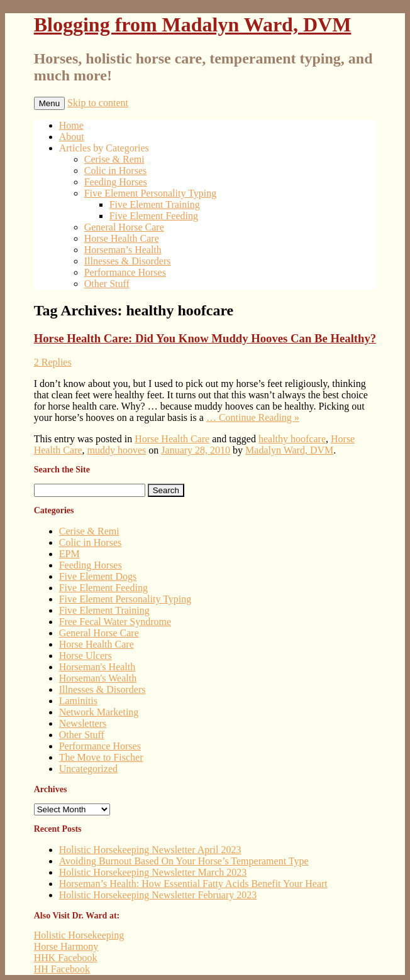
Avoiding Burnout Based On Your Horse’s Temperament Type (184, 861)
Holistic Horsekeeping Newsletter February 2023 (158, 895)
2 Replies (53, 362)
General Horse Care (124, 227)
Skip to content (98, 103)
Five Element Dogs (98, 576)
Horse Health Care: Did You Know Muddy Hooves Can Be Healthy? (205, 338)
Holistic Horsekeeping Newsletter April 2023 (150, 850)
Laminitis (78, 701)
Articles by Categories (104, 148)
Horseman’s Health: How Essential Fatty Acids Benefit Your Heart (193, 884)
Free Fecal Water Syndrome (115, 622)
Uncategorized (88, 769)
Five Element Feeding (154, 216)
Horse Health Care (122, 238)
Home (71, 125)
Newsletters (83, 723)
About (72, 137)
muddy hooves (117, 450)
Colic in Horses (116, 171)
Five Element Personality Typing (151, 193)
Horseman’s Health (123, 250)
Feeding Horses (116, 182)
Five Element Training (155, 204)
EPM (69, 554)
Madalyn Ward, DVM (289, 450)
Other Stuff (107, 284)
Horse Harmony (66, 946)
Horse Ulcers (86, 656)
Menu (49, 103)
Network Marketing (99, 712)
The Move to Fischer (101, 757)
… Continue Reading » (253, 417)
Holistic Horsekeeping (79, 935)
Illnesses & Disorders (128, 261)
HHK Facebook (66, 958)
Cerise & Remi (114, 159)
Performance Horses (125, 272)
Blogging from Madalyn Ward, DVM (193, 24)
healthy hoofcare (292, 439)
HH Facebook (62, 969)
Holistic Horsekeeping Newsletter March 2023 (153, 872)
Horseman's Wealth (98, 678)
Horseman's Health (97, 667)
